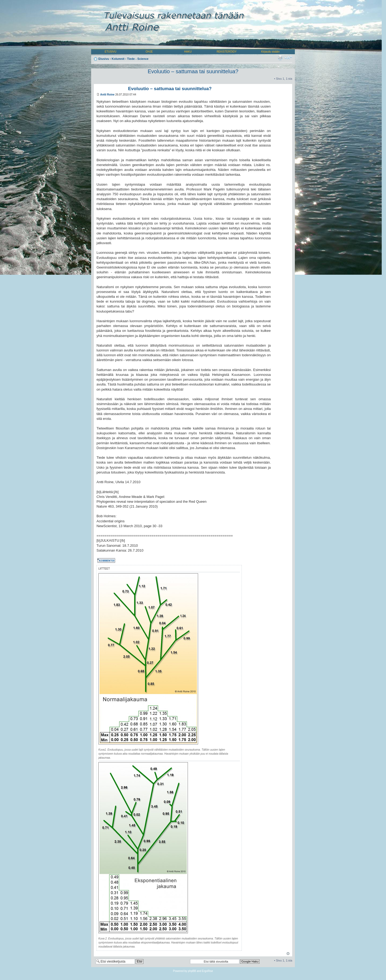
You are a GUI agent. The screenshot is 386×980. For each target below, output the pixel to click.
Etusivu (104, 59)
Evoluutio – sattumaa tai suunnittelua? (193, 71)
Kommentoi (107, 560)
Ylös (288, 954)
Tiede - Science (138, 59)
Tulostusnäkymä (280, 58)
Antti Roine (107, 95)
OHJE (149, 52)
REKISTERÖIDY (227, 52)
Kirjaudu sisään (270, 52)
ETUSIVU (111, 52)
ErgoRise (207, 971)
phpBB (192, 971)
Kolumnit (118, 59)
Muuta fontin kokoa (288, 58)
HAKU (188, 52)
